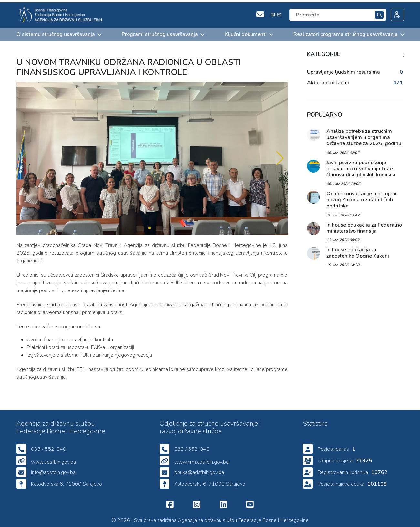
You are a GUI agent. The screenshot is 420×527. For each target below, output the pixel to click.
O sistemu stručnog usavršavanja (59, 32)
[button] (280, 156)
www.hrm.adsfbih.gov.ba (201, 460)
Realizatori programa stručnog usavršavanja (349, 32)
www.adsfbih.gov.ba (53, 460)
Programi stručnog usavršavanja (163, 32)
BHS (276, 13)
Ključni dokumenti (249, 32)
